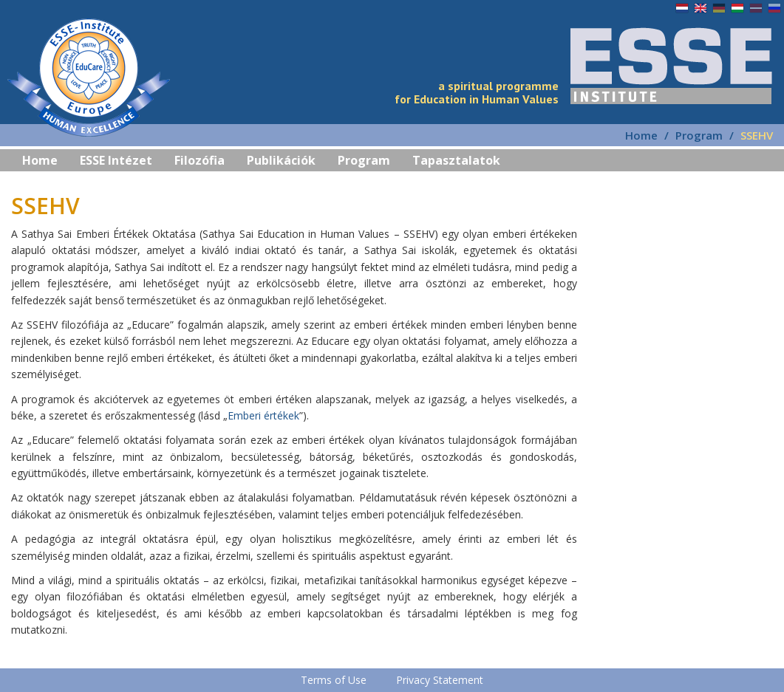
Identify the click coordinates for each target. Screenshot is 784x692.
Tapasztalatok (456, 160)
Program (364, 160)
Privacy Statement (440, 680)
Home (641, 135)
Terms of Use (334, 680)
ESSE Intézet (116, 160)
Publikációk (281, 160)
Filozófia (200, 160)
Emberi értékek (263, 415)
